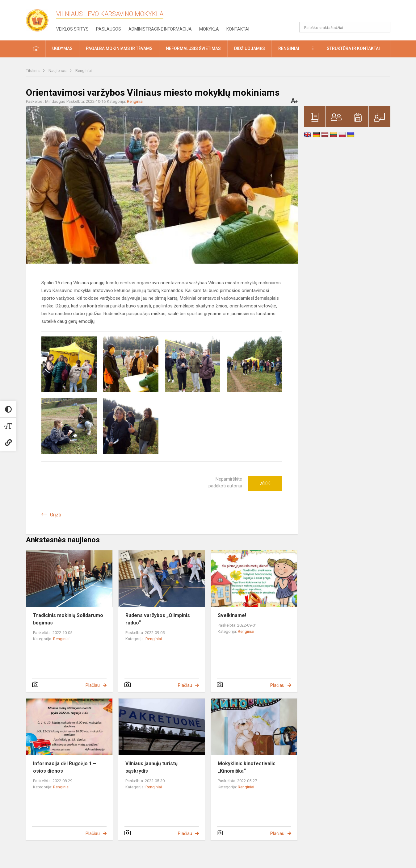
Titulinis (33, 71)
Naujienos (58, 71)
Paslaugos (109, 29)
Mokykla (209, 29)
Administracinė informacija (160, 29)
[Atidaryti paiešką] (384, 27)
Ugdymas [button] (62, 48)
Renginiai (84, 71)
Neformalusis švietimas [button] (193, 48)
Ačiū (265, 483)
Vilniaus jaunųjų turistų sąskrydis (151, 767)
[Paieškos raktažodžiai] (345, 27)
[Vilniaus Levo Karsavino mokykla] (40, 18)
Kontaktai (238, 29)
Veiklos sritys (72, 29)
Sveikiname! (232, 615)
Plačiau (93, 685)
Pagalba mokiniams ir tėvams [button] (119, 48)
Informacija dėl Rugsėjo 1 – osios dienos (65, 767)
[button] (348, 13)
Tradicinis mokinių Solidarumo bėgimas (68, 619)
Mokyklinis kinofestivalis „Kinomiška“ (247, 767)
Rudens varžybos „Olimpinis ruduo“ (158, 619)
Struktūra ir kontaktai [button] (353, 48)
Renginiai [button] (289, 48)
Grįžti (56, 515)
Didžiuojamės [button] (250, 48)
